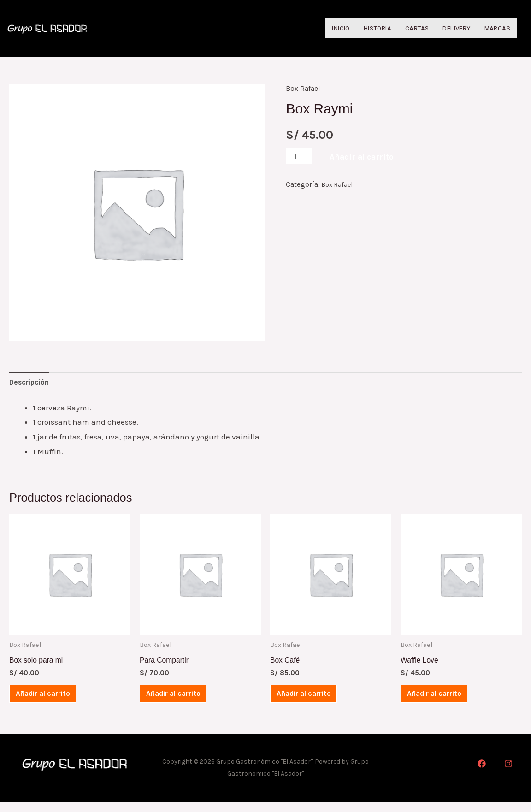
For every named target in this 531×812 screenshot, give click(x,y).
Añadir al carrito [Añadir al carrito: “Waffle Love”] (444, 701)
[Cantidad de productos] (300, 157)
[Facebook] (482, 774)
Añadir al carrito (364, 158)
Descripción (32, 385)
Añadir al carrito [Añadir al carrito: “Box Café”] (313, 701)
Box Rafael (304, 89)
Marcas (495, 29)
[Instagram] (508, 774)
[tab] (32, 385)
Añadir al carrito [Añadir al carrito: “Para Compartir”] (183, 701)
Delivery (448, 29)
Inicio (316, 29)
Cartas (404, 29)
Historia (359, 29)
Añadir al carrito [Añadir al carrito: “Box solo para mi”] (52, 701)
